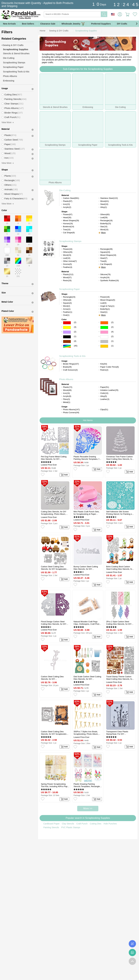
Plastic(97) (68, 201)
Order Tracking (132, 944)
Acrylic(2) (67, 207)
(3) (75, 327)
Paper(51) (105, 387)
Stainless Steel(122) (109, 198)
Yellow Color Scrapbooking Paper (67, 327)
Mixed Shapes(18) (108, 255)
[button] (137, 24)
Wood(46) (67, 390)
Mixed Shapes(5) (108, 300)
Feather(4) (68, 267)
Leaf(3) (103, 303)
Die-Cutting (65, 190)
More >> (88, 808)
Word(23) (67, 255)
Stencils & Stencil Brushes (16, 53)
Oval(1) (66, 315)
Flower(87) (68, 214)
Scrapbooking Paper (69, 289)
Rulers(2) (104, 370)
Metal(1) (67, 402)
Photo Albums (66, 379)
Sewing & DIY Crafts (59, 31)
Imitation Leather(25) (109, 390)
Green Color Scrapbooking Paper (104, 327)
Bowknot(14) (69, 227)
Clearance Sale (48, 24)
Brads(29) (67, 367)
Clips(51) (104, 409)
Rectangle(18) (107, 220)
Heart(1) (104, 312)
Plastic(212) (68, 274)
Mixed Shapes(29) (71, 220)
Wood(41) (105, 201)
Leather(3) (105, 399)
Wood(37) (67, 277)
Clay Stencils (68, 824)
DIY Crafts (122, 24)
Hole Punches (110, 824)
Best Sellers (28, 24)
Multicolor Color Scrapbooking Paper (67, 346)
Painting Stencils (51, 827)
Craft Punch (82, 824)
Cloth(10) (104, 393)
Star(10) (104, 227)
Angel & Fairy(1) (107, 306)
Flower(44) (68, 249)
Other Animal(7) (70, 261)
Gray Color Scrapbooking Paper (104, 341)
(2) (75, 322)
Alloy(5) (104, 396)
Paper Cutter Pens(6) (110, 367)
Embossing (9, 81)
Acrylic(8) (67, 396)
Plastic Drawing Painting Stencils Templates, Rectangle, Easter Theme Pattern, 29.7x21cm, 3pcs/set (87, 785)
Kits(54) (104, 364)
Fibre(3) (66, 399)
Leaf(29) (104, 217)
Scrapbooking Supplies (86, 31)
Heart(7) (104, 258)
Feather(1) (68, 312)
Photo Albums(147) (71, 409)
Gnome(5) (67, 264)
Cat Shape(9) (69, 233)
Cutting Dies (95, 824)
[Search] (85, 14)
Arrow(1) (67, 309)
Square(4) (67, 303)
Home (43, 31)
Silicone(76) (106, 274)
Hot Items (88, 420)
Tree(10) (67, 230)
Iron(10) (66, 204)
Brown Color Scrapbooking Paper (67, 341)
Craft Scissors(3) (70, 370)
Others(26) (68, 252)
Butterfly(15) (106, 224)
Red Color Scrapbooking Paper (67, 323)
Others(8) (67, 300)
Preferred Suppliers (101, 24)
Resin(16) (67, 280)
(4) (112, 332)
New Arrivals (9, 24)
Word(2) (67, 306)
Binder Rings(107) (71, 364)
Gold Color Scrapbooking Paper (104, 346)
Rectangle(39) (107, 249)
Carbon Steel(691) (71, 198)
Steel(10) (104, 204)
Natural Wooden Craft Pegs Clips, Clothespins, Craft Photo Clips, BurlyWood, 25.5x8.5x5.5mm (87, 623)
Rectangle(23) (69, 297)
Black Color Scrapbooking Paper (67, 337)
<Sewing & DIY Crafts (12, 45)
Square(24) (105, 252)
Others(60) (105, 214)
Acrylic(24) (105, 277)
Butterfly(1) (105, 309)
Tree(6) (103, 261)
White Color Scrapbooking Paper (104, 337)
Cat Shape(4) (106, 264)
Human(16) (68, 224)
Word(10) (104, 230)
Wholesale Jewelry (73, 24)
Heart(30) (67, 217)
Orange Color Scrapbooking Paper (104, 323)
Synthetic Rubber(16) (110, 280)
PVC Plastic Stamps (71, 827)
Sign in (120, 14)
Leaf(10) (67, 258)
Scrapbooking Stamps (70, 241)
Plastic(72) (68, 387)
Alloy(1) (104, 207)
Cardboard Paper (51, 824)
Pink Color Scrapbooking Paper (104, 332)
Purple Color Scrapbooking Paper (67, 332)
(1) (75, 336)
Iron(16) (66, 393)
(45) (76, 346)
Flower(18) (105, 297)
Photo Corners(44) (71, 413)
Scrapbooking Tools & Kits (72, 356)
